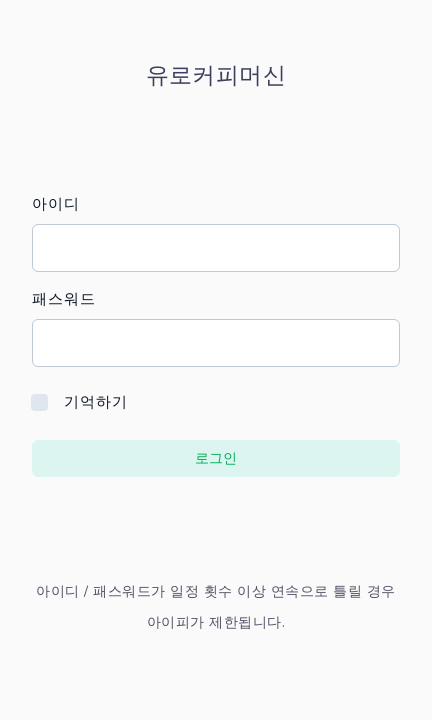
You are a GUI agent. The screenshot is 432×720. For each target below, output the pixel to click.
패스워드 (64, 299)
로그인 (216, 458)
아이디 (56, 204)
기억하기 (96, 402)
